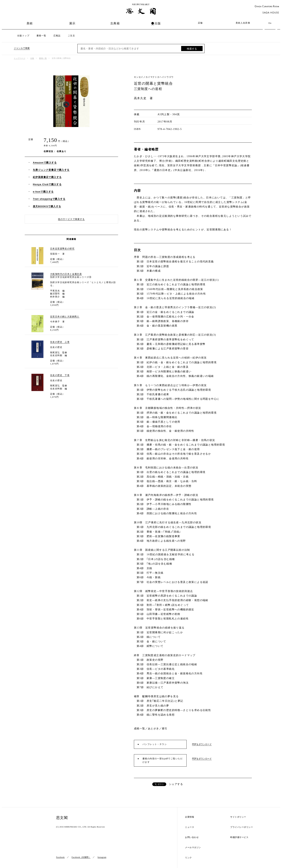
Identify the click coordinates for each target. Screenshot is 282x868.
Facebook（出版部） (81, 857)
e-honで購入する (43, 192)
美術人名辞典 (243, 23)
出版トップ (23, 36)
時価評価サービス (239, 837)
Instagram (102, 857)
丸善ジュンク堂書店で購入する (51, 170)
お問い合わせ (192, 837)
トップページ (20, 58)
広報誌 (57, 36)
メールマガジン (193, 848)
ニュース (190, 827)
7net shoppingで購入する (49, 199)
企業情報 (190, 817)
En (270, 23)
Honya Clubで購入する (47, 184)
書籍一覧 (41, 36)
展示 (72, 23)
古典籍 (115, 23)
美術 (30, 23)
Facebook (60, 857)
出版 (158, 23)
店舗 (200, 23)
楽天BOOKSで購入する (47, 206)
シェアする (176, 784)
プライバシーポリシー (242, 827)
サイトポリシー (238, 817)
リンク (188, 858)
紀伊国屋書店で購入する (47, 177)
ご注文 (71, 36)
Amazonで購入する (45, 163)
